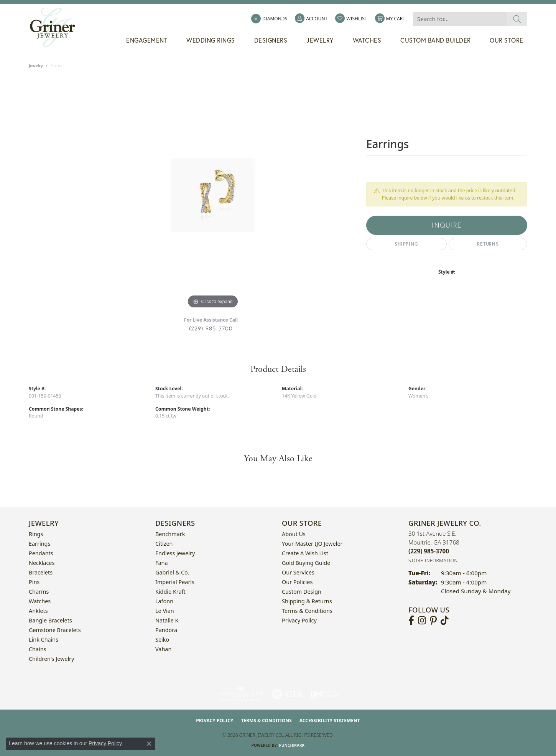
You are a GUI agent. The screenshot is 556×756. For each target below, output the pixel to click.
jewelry (36, 66)
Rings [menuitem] (36, 534)
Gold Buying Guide (306, 563)
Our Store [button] (507, 40)
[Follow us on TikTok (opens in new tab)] (445, 621)
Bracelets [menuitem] (41, 572)
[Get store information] (433, 560)
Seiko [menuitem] (162, 640)
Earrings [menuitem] (39, 544)
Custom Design (302, 592)
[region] (213, 195)
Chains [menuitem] (38, 649)
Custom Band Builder (436, 40)
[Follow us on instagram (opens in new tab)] (422, 621)
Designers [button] (271, 40)
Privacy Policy (299, 620)
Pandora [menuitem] (166, 630)
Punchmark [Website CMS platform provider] (292, 745)
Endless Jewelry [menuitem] (175, 553)
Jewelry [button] (320, 40)
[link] (269, 19)
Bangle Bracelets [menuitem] (50, 620)
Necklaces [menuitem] (42, 563)
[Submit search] (517, 19)
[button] (311, 19)
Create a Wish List (305, 553)
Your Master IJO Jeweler (312, 544)
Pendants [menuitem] (41, 553)
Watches (367, 40)
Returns (488, 244)
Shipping (406, 244)
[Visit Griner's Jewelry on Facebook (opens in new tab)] (411, 621)
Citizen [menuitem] (164, 544)
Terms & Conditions (307, 611)
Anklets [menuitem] (38, 611)
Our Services (298, 572)
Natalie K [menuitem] (167, 620)
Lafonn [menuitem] (164, 601)
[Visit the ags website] (241, 694)
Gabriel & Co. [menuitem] (172, 572)
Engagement (147, 40)
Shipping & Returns (307, 601)
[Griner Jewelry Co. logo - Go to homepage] (56, 28)
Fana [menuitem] (162, 563)
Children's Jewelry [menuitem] (51, 659)
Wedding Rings (211, 40)
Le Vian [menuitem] (165, 611)
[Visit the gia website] (287, 694)
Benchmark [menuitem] (170, 534)
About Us (294, 534)
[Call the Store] (429, 551)
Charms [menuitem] (39, 592)
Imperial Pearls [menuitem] (175, 582)
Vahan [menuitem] (163, 649)
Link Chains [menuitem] (44, 640)
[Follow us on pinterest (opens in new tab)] (433, 621)
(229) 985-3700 (211, 328)
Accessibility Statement (330, 721)
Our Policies (297, 582)
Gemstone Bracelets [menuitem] (55, 630)
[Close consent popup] (149, 744)
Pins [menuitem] (34, 582)
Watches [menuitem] (40, 601)
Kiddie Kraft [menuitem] (170, 592)
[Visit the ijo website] (325, 694)
